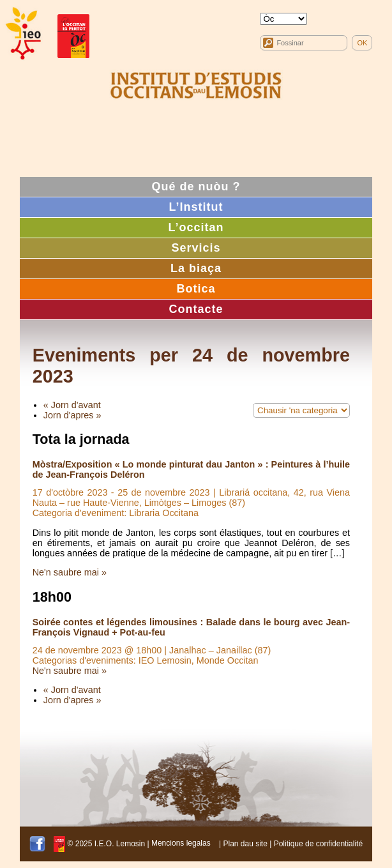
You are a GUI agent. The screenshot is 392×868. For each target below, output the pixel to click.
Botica (196, 289)
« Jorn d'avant (72, 405)
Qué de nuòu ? (196, 187)
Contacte (196, 309)
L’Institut (196, 207)
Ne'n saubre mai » (70, 572)
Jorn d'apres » (72, 415)
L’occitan (196, 227)
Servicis (196, 248)
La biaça (196, 268)
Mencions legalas (181, 843)
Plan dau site (245, 843)
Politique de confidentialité (318, 843)
